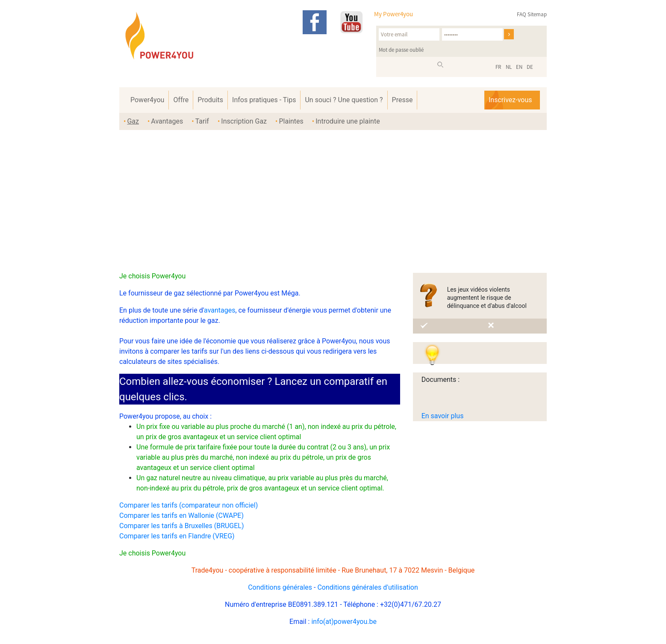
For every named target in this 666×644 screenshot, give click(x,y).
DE (530, 67)
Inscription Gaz (244, 121)
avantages (220, 310)
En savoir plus (443, 416)
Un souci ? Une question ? (344, 100)
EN (519, 67)
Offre (181, 100)
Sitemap (537, 14)
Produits (210, 100)
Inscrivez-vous (510, 100)
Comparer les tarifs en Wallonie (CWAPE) (181, 515)
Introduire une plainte (348, 121)
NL (509, 67)
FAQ (522, 14)
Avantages (167, 121)
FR (498, 67)
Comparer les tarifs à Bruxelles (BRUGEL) (182, 526)
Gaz (133, 121)
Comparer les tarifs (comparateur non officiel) (189, 505)
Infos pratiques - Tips (264, 100)
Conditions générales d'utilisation (367, 587)
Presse (402, 100)
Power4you (147, 100)
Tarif (202, 121)
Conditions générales (280, 587)
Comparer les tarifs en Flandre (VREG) (177, 536)
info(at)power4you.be (344, 622)
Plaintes (291, 121)
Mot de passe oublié (401, 50)
